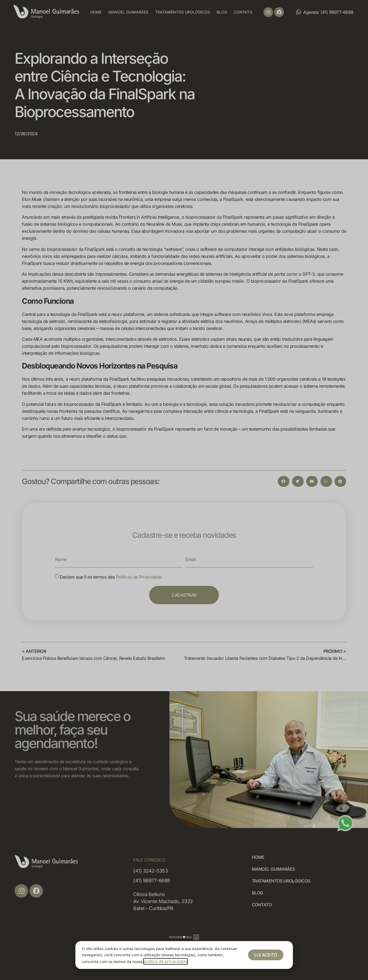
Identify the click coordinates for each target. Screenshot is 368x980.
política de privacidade (166, 961)
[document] (184, 490)
